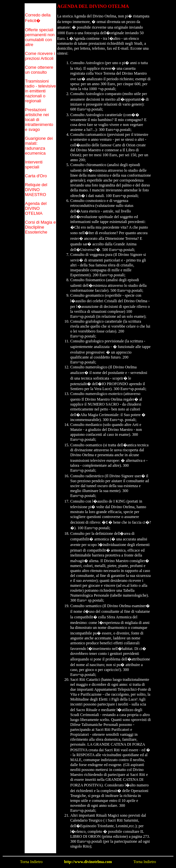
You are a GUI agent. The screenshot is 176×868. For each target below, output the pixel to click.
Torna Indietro (31, 862)
